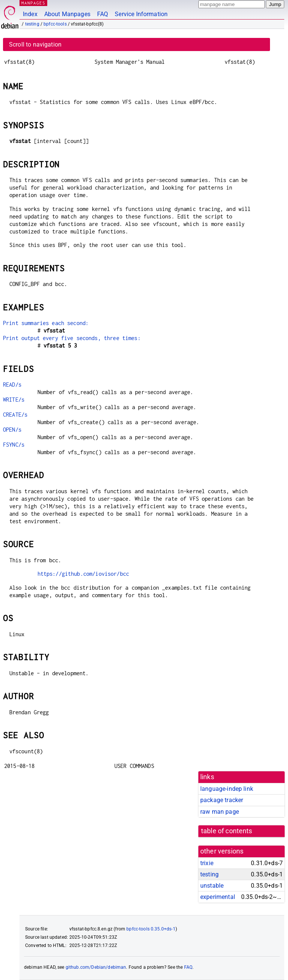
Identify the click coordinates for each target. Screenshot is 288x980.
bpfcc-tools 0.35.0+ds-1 (151, 929)
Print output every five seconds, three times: (72, 338)
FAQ (103, 14)
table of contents (227, 831)
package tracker (222, 800)
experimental (218, 897)
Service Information (141, 14)
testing (32, 24)
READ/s (12, 385)
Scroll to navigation (35, 44)
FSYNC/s (14, 445)
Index (30, 14)
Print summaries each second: (46, 323)
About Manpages (67, 14)
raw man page (220, 812)
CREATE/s (15, 415)
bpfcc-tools (55, 24)
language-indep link (227, 789)
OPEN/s (12, 430)
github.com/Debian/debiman (96, 967)
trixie (207, 863)
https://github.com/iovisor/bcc (83, 574)
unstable (212, 886)
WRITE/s (14, 400)
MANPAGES (33, 3)
